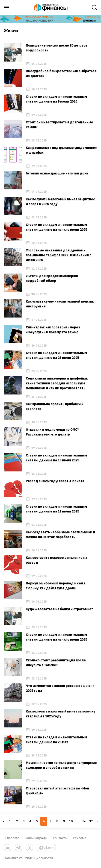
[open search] (95, 8)
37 (91, 821)
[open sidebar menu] (6, 8)
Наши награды (36, 838)
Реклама (80, 838)
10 (71, 821)
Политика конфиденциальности (28, 858)
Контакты (60, 838)
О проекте (12, 838)
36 (84, 821)
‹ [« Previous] (3, 821)
